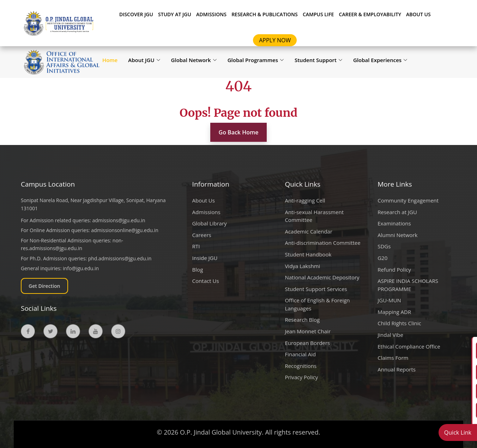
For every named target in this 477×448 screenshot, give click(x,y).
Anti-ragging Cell (305, 200)
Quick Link (458, 432)
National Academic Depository (322, 277)
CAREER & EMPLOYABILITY (370, 14)
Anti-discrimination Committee (322, 243)
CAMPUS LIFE (318, 14)
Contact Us (206, 281)
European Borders (307, 343)
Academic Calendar (308, 231)
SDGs (384, 246)
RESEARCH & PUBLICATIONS (265, 14)
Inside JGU (205, 258)
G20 (382, 258)
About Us (418, 14)
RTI (196, 246)
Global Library (210, 223)
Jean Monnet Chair (308, 331)
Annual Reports (397, 369)
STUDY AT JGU (175, 14)
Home (110, 60)
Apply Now (275, 40)
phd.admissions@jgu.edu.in (120, 258)
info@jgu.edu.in (81, 268)
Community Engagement (408, 200)
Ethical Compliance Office (409, 346)
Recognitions (301, 366)
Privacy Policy (301, 377)
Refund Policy (394, 270)
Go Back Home (239, 132)
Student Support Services (316, 289)
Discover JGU (136, 14)
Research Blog (302, 320)
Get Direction (44, 286)
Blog (198, 270)
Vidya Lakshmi (302, 266)
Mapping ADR (394, 312)
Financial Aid (300, 354)
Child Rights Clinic (399, 323)
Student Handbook (308, 254)
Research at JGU (397, 212)
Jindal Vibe (390, 335)
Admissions (206, 212)
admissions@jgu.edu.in (119, 220)
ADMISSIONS (211, 14)
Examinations (394, 223)
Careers (202, 235)
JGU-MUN (389, 300)
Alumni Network (397, 235)
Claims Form (393, 358)
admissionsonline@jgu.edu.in (125, 230)
